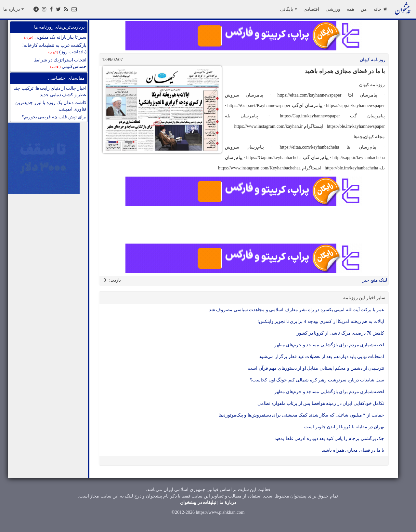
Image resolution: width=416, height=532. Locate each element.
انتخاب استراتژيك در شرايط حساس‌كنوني (60, 63)
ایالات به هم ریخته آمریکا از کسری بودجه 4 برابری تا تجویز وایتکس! (321, 321)
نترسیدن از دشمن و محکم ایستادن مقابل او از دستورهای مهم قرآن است (316, 368)
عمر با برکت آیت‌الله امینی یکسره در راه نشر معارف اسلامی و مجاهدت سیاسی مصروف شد (297, 310)
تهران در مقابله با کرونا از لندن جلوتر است (344, 427)
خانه (380, 9)
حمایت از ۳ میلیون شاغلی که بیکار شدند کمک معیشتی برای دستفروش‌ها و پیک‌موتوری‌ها (301, 415)
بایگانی (289, 9)
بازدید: (115, 280)
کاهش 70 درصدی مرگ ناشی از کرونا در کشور (340, 333)
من (364, 9)
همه (351, 9)
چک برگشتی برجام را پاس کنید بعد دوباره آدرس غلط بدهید (329, 439)
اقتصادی (311, 9)
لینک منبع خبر (375, 280)
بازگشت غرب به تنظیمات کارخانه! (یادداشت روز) (54, 49)
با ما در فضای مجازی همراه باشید (353, 450)
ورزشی (333, 9)
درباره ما (13, 9)
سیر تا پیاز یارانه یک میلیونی (55, 37)
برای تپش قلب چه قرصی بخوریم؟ (54, 117)
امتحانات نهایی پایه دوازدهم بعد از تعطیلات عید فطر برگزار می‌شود (322, 357)
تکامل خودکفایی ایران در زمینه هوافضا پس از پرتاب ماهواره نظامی (321, 403)
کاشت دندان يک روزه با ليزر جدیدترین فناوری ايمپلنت (51, 106)
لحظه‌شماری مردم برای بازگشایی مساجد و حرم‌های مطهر (329, 345)
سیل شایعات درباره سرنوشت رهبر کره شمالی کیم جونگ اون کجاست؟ (317, 380)
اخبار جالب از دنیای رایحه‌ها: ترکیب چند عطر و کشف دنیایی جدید (50, 92)
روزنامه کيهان (373, 60)
